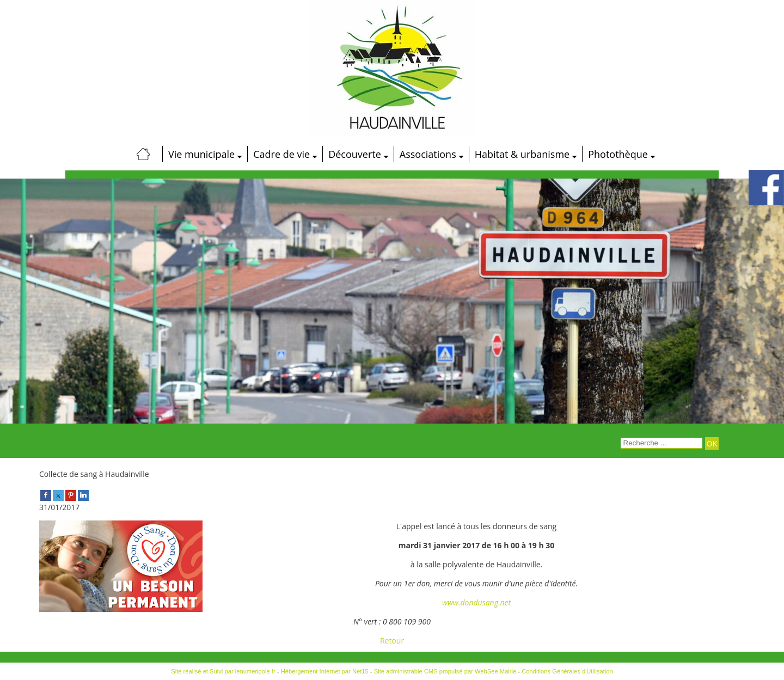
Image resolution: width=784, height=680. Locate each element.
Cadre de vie (281, 154)
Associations (428, 154)
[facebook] (46, 495)
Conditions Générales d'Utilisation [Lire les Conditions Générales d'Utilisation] (567, 671)
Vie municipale (201, 154)
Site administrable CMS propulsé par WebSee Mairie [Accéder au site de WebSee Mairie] (445, 671)
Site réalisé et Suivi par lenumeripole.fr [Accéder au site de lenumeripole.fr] (223, 671)
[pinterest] (71, 495)
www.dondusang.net (476, 602)
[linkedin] (83, 495)
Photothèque (618, 154)
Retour (392, 641)
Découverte (355, 154)
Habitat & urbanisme (522, 154)
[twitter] (58, 495)
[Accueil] (143, 154)
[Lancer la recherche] (712, 443)
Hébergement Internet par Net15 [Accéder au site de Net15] (325, 671)
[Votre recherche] (661, 443)
